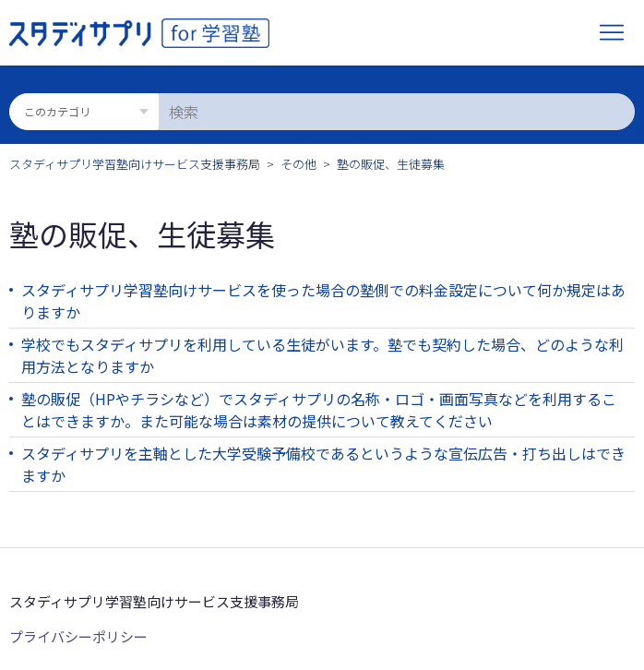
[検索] (397, 112)
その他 (298, 164)
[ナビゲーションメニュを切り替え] (612, 33)
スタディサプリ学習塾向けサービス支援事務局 (135, 164)
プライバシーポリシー (78, 636)
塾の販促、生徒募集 (391, 164)
